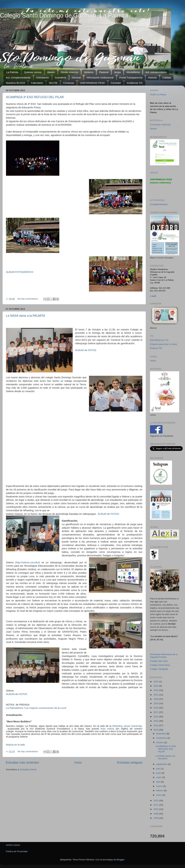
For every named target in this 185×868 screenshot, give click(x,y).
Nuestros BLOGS (15, 83)
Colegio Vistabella (159, 669)
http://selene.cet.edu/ (28, 562)
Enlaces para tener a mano (163, 344)
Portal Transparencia (131, 78)
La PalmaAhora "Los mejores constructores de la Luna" (36, 708)
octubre (160, 742)
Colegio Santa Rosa (160, 665)
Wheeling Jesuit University (127, 726)
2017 (156, 712)
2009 (156, 814)
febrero (160, 790)
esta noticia (107, 729)
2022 (156, 690)
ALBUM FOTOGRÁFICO (20, 272)
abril (159, 782)
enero (159, 795)
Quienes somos (33, 72)
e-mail (153, 296)
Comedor (116, 83)
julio (158, 769)
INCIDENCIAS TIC (159, 340)
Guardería (60, 78)
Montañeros (133, 72)
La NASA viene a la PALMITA (25, 316)
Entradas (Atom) (28, 769)
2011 (156, 805)
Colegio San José (159, 661)
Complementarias (159, 204)
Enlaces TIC (156, 348)
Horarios (89, 72)
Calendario (37, 83)
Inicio (78, 762)
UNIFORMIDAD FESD (92, 83)
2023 (156, 686)
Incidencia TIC (135, 83)
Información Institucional (100, 78)
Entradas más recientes (22, 762)
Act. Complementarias (18, 78)
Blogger (120, 860)
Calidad (167, 78)
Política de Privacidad (17, 851)
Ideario (51, 72)
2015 (156, 721)
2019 (156, 703)
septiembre (162, 764)
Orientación (43, 78)
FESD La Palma (158, 95)
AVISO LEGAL (13, 845)
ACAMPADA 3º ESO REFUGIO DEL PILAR (35, 97)
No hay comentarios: (28, 299)
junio (159, 773)
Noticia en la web (15, 745)
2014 (156, 725)
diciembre (161, 734)
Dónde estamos (69, 72)
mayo (159, 777)
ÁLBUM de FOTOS (86, 350)
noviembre (162, 738)
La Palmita (12, 72)
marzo (160, 786)
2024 (156, 682)
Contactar (69, 83)
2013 (156, 730)
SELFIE (53, 83)
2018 (156, 708)
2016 (156, 717)
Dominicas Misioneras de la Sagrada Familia (164, 656)
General (76, 78)
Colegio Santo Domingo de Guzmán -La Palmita (64, 15)
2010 (156, 809)
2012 (156, 801)
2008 (156, 818)
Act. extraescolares (156, 72)
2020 (156, 699)
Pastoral (104, 72)
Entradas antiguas (130, 762)
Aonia (153, 361)
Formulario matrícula (160, 125)
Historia (152, 78)
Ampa (117, 72)
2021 (156, 695)
